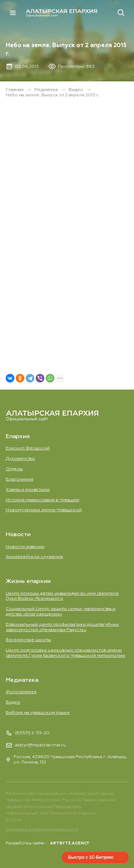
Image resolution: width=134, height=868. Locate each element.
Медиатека (47, 90)
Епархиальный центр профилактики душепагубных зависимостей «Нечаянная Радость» (62, 627)
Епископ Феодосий (28, 448)
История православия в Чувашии (43, 500)
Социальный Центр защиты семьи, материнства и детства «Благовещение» (61, 611)
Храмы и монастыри (28, 490)
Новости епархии (25, 547)
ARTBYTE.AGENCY (70, 843)
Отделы (14, 469)
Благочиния (19, 479)
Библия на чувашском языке (38, 713)
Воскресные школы (28, 640)
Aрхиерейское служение (34, 557)
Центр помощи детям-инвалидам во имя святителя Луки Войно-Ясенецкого (62, 596)
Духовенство (20, 459)
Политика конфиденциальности (42, 829)
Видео (76, 90)
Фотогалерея (21, 692)
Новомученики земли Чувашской (44, 510)
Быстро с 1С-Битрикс (91, 857)
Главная (15, 90)
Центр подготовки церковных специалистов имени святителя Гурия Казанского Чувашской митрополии (65, 653)
